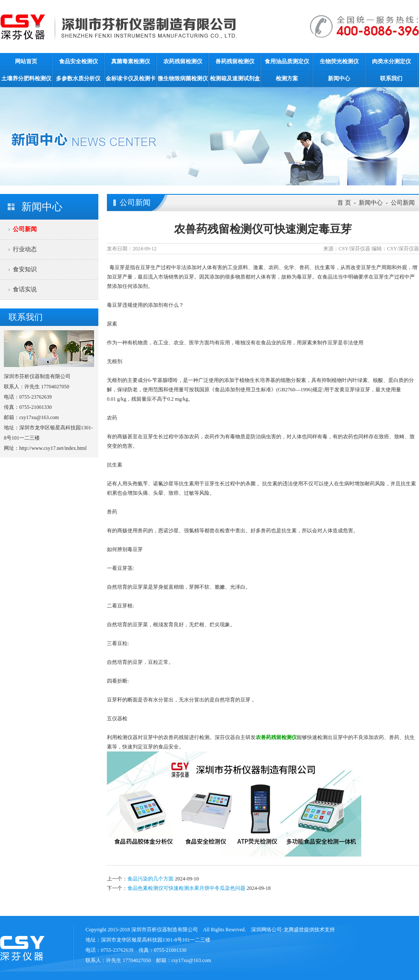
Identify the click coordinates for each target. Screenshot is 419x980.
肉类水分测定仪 (391, 61)
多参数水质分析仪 (78, 78)
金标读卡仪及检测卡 (131, 78)
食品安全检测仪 (78, 61)
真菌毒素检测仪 (131, 61)
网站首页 (26, 61)
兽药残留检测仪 (235, 61)
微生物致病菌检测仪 (183, 78)
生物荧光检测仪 (339, 61)
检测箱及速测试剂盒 (235, 78)
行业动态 (25, 249)
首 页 (344, 203)
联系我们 (391, 78)
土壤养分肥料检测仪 (26, 78)
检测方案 (287, 78)
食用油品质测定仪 (287, 61)
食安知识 (25, 269)
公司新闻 (25, 229)
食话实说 (25, 289)
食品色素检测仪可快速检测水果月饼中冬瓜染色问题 (186, 888)
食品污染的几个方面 (150, 879)
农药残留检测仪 (183, 61)
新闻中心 (339, 78)
